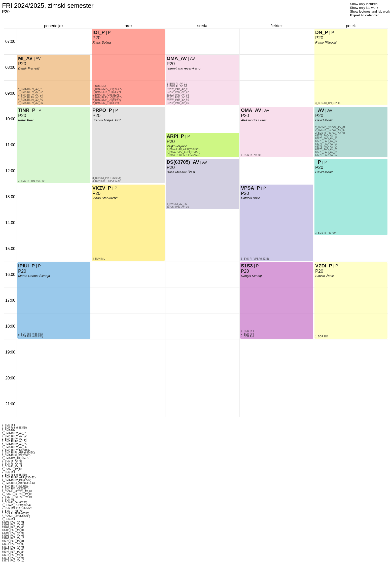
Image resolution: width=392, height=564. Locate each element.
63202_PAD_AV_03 (178, 95)
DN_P (322, 32)
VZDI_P (324, 266)
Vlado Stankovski (105, 198)
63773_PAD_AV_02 (326, 141)
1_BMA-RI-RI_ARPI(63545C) (183, 149)
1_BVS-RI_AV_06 (177, 204)
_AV (320, 110)
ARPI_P (175, 136)
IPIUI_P (26, 266)
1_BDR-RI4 (247, 331)
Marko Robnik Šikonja (34, 276)
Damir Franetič (29, 68)
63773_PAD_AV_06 (326, 152)
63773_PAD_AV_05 (326, 149)
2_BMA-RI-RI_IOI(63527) (107, 100)
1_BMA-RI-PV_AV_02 (30, 92)
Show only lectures (364, 4)
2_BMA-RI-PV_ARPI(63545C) (183, 152)
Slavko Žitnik (325, 276)
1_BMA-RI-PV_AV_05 (30, 100)
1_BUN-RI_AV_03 (251, 155)
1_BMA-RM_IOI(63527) (106, 95)
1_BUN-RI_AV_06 (177, 86)
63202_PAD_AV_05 (178, 100)
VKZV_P (102, 188)
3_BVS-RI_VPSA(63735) (255, 259)
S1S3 (247, 266)
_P (318, 162)
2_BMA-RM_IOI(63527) (106, 103)
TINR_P (27, 110)
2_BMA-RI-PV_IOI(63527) (107, 98)
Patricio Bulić (250, 198)
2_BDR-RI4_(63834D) (30, 337)
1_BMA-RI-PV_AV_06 (30, 103)
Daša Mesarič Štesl (181, 172)
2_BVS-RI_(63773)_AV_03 (330, 133)
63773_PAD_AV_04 (326, 147)
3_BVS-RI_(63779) (326, 233)
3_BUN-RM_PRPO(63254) (108, 181)
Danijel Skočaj (251, 276)
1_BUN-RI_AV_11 (177, 84)
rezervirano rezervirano (184, 68)
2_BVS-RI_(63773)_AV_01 (330, 127)
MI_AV (25, 58)
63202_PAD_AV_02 (178, 92)
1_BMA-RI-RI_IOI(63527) (107, 92)
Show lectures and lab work (370, 11)
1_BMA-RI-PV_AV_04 (30, 98)
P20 (22, 271)
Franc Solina (102, 42)
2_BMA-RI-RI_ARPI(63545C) (183, 155)
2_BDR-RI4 (247, 334)
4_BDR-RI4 (247, 337)
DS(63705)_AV (183, 162)
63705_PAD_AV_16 (178, 207)
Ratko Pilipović (326, 42)
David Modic (324, 172)
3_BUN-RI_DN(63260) (328, 103)
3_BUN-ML (99, 259)
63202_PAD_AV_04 (178, 98)
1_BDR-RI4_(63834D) (30, 334)
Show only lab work (364, 8)
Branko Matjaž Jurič (107, 120)
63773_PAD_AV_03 (326, 144)
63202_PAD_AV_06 (178, 103)
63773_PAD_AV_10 (326, 138)
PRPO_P (102, 110)
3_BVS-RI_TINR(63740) (32, 181)
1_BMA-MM (99, 86)
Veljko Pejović (177, 146)
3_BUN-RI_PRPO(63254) (107, 178)
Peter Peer (26, 120)
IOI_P (99, 32)
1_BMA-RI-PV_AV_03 (30, 95)
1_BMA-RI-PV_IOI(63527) (107, 89)
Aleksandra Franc (254, 120)
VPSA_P (251, 188)
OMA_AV (177, 58)
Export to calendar (364, 15)
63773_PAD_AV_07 (326, 155)
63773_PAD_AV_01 (326, 136)
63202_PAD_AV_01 (178, 89)
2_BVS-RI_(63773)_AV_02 (330, 130)
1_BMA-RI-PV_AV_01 (30, 89)
